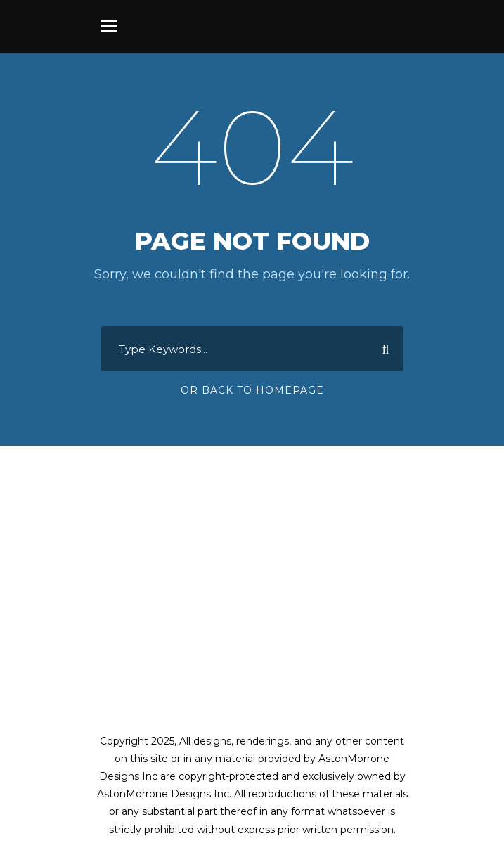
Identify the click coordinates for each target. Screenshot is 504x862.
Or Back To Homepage (252, 390)
